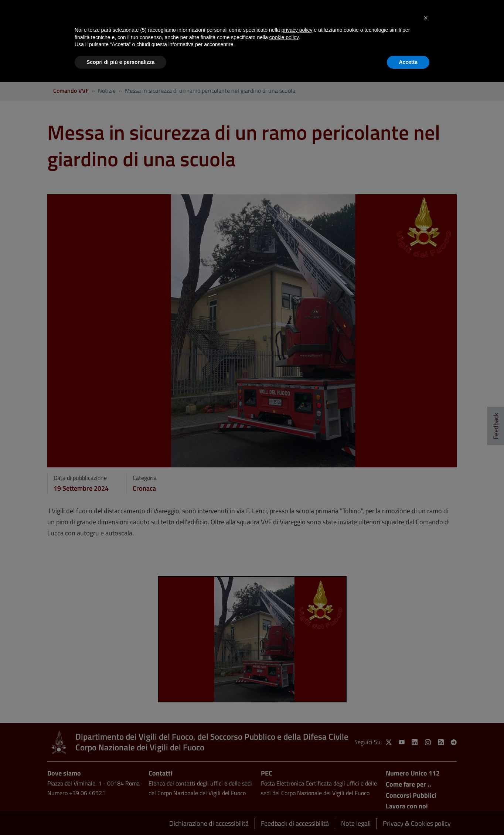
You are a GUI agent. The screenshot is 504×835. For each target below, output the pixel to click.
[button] (426, 18)
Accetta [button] (408, 62)
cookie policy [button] (284, 37)
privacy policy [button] (297, 30)
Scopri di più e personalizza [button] (120, 62)
